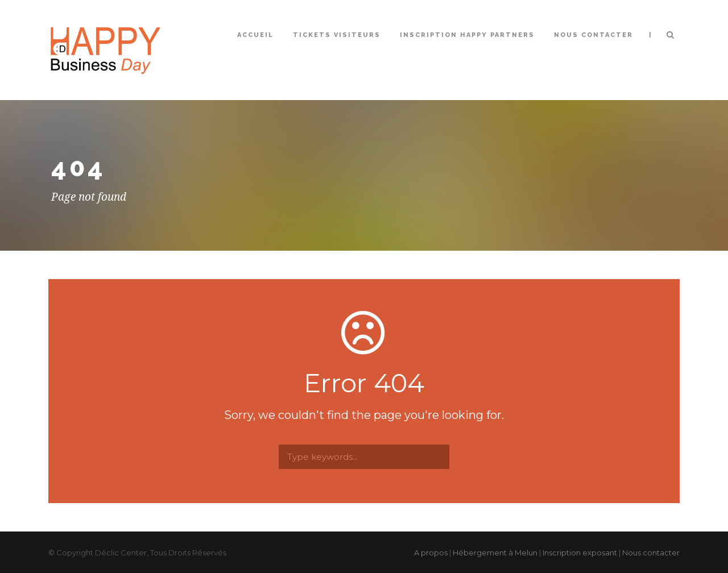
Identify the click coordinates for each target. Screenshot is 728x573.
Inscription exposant (580, 553)
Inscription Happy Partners (467, 35)
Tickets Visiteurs (337, 35)
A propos (431, 553)
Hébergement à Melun (495, 553)
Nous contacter (593, 35)
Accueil (255, 35)
